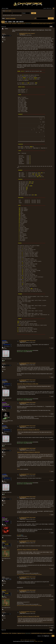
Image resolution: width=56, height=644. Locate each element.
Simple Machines (33, 640)
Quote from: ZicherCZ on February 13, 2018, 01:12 (28, 430)
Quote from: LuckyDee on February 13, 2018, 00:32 (29, 452)
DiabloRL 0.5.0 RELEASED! (11, 18)
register (10, 11)
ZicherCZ (4, 403)
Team (14, 22)
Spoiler (18, 469)
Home (3, 22)
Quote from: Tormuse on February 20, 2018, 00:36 (28, 616)
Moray (3, 33)
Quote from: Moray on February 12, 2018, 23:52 (28, 384)
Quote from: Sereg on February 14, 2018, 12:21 (28, 550)
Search (10, 22)
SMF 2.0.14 (23, 640)
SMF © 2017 (27, 640)
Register (21, 22)
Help (6, 22)
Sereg (3, 518)
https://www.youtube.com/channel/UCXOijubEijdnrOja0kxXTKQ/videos (29, 574)
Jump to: (39, 636)
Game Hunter (28, 24)
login (6, 11)
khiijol (3, 577)
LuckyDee (4, 341)
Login (17, 22)
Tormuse (4, 541)
